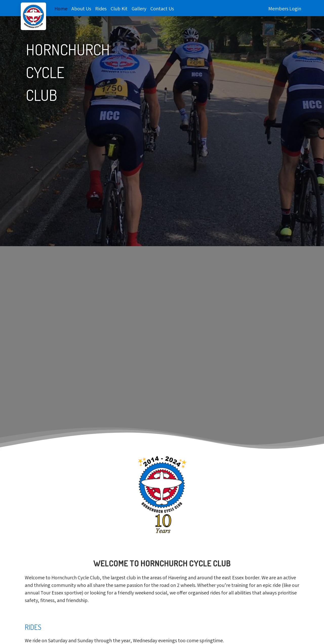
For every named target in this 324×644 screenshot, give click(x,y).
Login (295, 9)
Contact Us (162, 9)
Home (61, 9)
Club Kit (119, 9)
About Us (81, 9)
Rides (101, 9)
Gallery (139, 9)
